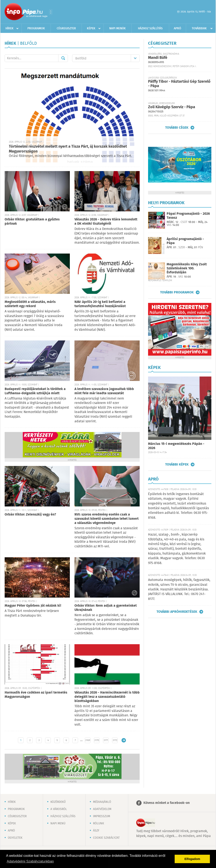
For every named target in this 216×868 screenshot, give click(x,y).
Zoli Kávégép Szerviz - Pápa (172, 107)
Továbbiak (199, 28)
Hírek (9, 28)
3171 (106, 740)
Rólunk (99, 823)
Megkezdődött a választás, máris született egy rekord (30, 304)
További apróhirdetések (177, 612)
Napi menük (117, 28)
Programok (36, 28)
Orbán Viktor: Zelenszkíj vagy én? (30, 515)
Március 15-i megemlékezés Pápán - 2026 (176, 446)
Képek (91, 28)
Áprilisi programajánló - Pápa (185, 241)
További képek (177, 464)
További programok (177, 292)
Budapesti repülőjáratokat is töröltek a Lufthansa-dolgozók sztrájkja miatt (35, 391)
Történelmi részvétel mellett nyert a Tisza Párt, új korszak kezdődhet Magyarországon (68, 149)
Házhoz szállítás (150, 28)
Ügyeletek (15, 838)
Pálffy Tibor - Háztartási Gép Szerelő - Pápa (179, 84)
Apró (178, 28)
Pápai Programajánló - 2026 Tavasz (188, 216)
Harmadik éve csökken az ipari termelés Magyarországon (36, 695)
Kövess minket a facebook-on (167, 803)
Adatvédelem (102, 809)
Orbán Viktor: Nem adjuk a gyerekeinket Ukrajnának (106, 608)
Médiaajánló (102, 802)
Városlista (51, 12)
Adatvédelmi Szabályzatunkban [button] (30, 861)
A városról (59, 809)
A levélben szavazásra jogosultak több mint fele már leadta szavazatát (104, 391)
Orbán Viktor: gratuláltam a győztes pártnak (32, 222)
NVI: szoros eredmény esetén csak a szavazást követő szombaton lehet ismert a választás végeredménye (107, 519)
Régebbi (124, 740)
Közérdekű (58, 802)
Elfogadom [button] (192, 859)
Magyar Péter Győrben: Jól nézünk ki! (33, 606)
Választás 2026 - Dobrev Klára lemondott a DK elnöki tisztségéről (106, 222)
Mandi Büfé (158, 58)
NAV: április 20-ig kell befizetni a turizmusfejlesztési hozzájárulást (100, 304)
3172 (115, 740)
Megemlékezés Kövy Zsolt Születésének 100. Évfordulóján (187, 268)
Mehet (63, 58)
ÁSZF (96, 831)
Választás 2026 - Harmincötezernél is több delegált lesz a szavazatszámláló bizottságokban (107, 697)
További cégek (177, 128)
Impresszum (102, 816)
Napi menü (58, 823)
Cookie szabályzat (106, 838)
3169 (88, 740)
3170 (97, 740)
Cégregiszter (66, 28)
